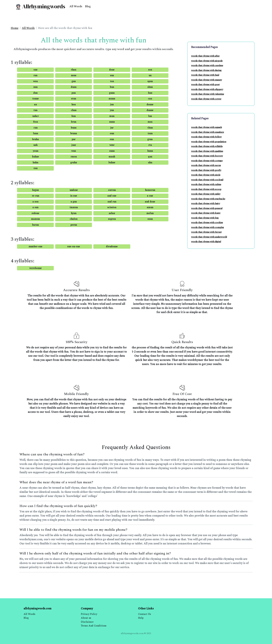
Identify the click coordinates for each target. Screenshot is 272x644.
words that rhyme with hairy (206, 203)
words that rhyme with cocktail (207, 180)
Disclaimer (87, 622)
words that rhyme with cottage (207, 161)
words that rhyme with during (206, 70)
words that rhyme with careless (207, 65)
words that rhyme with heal (205, 75)
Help (141, 618)
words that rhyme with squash (207, 127)
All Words (76, 6)
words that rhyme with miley (206, 194)
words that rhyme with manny (207, 80)
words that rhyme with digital (206, 242)
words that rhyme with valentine (208, 94)
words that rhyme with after (205, 56)
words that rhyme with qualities (207, 151)
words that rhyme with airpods (207, 61)
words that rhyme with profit (206, 170)
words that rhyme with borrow (207, 156)
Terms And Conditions (94, 626)
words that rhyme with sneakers (208, 132)
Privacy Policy (89, 614)
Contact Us (144, 614)
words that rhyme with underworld (209, 237)
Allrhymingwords (40, 6)
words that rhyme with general (207, 208)
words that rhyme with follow (206, 137)
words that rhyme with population (209, 142)
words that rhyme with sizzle (206, 175)
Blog (88, 6)
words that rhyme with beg (205, 218)
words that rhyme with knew (206, 213)
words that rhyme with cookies (207, 223)
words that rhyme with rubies (206, 184)
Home (15, 28)
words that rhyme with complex (208, 227)
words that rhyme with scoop (206, 189)
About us (86, 618)
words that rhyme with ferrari (206, 232)
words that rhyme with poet (205, 85)
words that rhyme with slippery (207, 89)
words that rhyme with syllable (207, 146)
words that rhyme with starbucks (208, 199)
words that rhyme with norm (206, 165)
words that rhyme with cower (206, 99)
